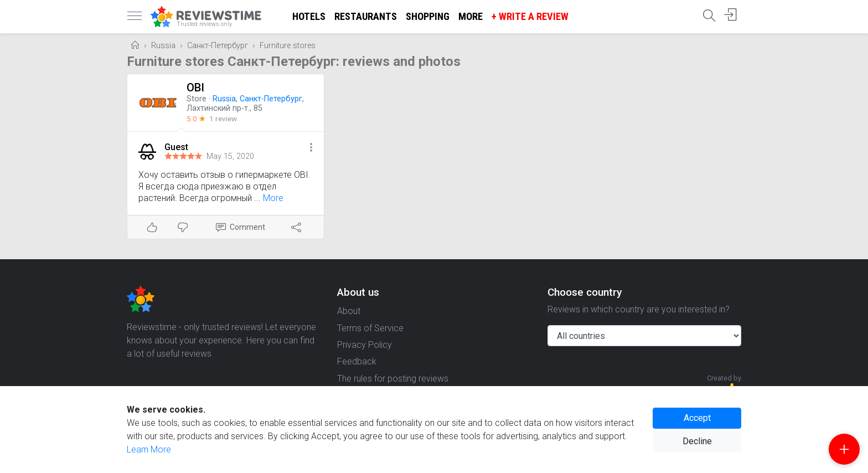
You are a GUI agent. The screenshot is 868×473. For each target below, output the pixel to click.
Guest (176, 147)
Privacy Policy (365, 345)
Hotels (309, 16)
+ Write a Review (530, 16)
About (349, 311)
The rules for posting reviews (393, 379)
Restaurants (366, 16)
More (471, 16)
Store (197, 99)
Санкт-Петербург (218, 46)
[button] (311, 148)
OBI (195, 88)
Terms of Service (370, 328)
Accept (697, 418)
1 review (223, 119)
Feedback (357, 361)
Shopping (428, 16)
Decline (697, 441)
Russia (163, 46)
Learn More (149, 449)
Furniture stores (288, 46)
